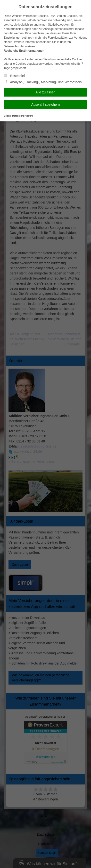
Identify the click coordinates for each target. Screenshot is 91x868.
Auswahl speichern (46, 105)
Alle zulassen (45, 92)
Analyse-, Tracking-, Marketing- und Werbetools (43, 82)
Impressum (27, 116)
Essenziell (15, 76)
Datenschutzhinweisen (19, 46)
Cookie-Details (12, 116)
